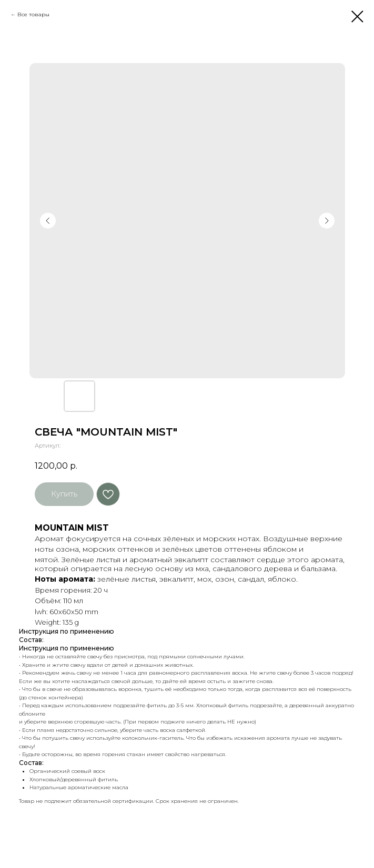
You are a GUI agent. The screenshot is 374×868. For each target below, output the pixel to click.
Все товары (33, 14)
